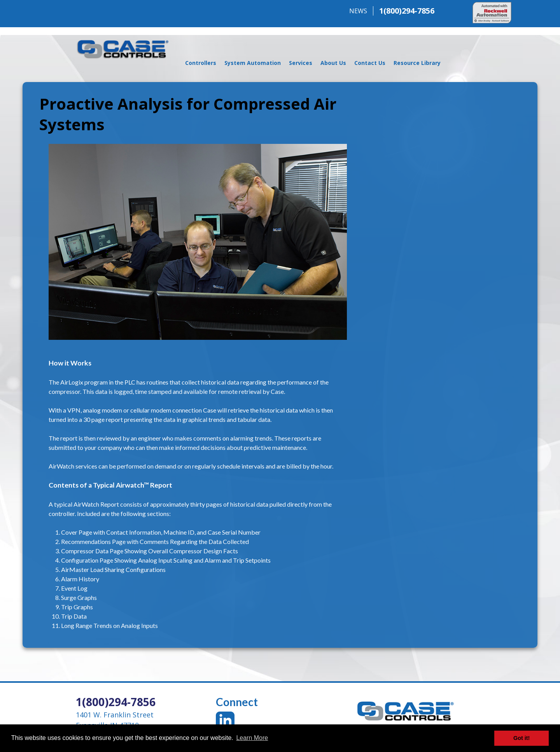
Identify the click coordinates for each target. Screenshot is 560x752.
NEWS (358, 11)
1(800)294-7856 (407, 11)
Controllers (201, 63)
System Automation (253, 63)
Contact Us (370, 63)
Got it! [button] (521, 738)
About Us (333, 63)
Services (301, 63)
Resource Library (417, 63)
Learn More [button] (252, 738)
